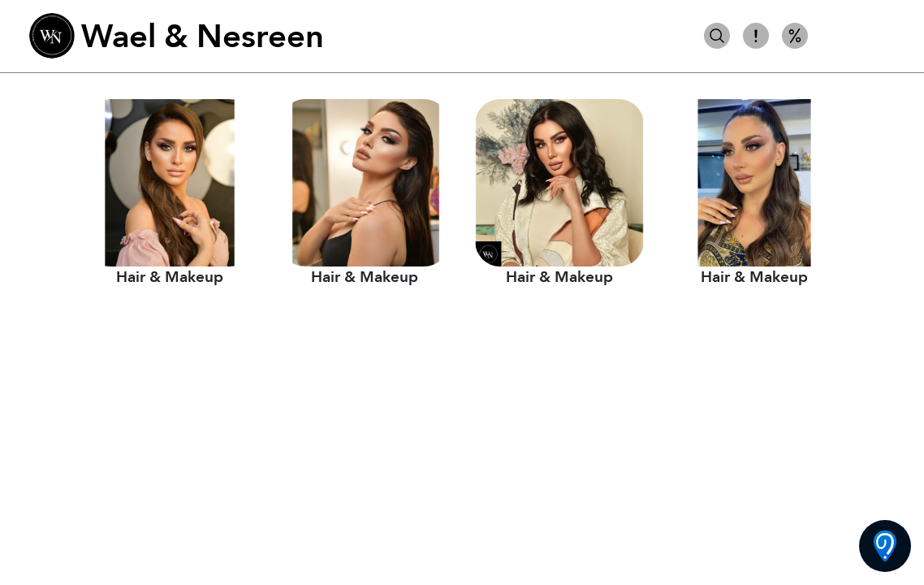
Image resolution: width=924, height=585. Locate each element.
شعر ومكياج (856, 36)
